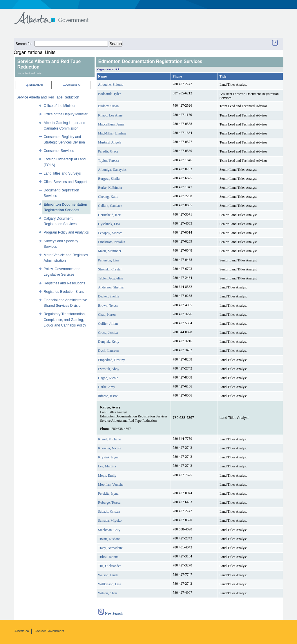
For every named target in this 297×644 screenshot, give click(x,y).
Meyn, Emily (107, 476)
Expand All (34, 85)
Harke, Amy (107, 387)
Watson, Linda (108, 575)
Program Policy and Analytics (66, 232)
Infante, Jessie (108, 396)
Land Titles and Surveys (62, 173)
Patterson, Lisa (108, 260)
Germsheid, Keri (110, 215)
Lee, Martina (107, 466)
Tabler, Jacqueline (111, 278)
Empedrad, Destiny (112, 360)
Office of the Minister (60, 106)
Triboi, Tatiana (108, 557)
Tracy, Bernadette (110, 548)
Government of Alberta (56, 15)
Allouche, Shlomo (111, 85)
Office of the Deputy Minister (66, 114)
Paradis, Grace (108, 151)
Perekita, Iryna (108, 494)
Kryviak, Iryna (108, 457)
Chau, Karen (107, 315)
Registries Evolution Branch (65, 292)
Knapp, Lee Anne (110, 115)
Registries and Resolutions (65, 283)
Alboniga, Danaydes (112, 170)
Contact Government (50, 631)
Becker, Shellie (109, 296)
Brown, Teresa (108, 306)
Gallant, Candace (110, 206)
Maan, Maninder (110, 251)
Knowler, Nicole (110, 448)
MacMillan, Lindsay (112, 133)
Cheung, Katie (108, 197)
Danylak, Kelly (109, 342)
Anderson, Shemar (111, 287)
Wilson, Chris (108, 593)
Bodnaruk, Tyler (109, 94)
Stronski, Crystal (110, 269)
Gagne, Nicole (108, 378)
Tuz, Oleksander (109, 566)
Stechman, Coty (109, 530)
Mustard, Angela (110, 142)
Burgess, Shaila (109, 179)
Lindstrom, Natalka (112, 242)
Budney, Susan (108, 106)
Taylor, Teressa (108, 161)
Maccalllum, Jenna (111, 124)
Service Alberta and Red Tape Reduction (48, 97)
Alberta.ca (22, 631)
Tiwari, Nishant (109, 539)
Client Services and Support (65, 182)
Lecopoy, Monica (110, 233)
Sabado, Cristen (109, 512)
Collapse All (72, 85)
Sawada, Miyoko (110, 521)
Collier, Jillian (108, 324)
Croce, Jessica (108, 333)
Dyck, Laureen (108, 351)
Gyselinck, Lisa (109, 224)
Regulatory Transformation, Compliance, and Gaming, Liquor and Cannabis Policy (65, 320)
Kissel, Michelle (109, 439)
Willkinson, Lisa (110, 584)
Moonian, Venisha (111, 485)
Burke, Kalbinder (110, 188)
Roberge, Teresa (109, 503)
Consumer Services (59, 151)
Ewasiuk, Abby (109, 369)
